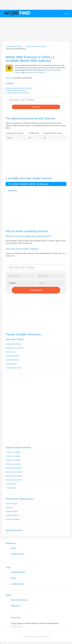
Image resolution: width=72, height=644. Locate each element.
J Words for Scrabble (13, 452)
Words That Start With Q (14, 472)
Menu (67, 13)
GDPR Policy (15, 606)
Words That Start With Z (14, 468)
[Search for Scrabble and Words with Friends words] (36, 100)
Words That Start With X (14, 480)
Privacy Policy (16, 617)
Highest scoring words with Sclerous (19, 88)
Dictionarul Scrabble (13, 519)
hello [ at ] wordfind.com (19, 600)
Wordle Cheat (10, 352)
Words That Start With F (14, 476)
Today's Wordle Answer (14, 368)
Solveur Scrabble (12, 504)
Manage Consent (17, 626)
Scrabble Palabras (12, 515)
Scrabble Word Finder (13, 344)
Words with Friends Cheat (15, 348)
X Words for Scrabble (13, 460)
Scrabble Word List (17, 554)
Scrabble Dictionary (12, 356)
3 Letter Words (11, 488)
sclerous (10, 138)
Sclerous (9, 78)
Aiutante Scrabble (12, 511)
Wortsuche (9, 507)
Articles (13, 548)
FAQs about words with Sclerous (18, 93)
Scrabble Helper (11, 364)
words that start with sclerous (35, 72)
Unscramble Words (12, 360)
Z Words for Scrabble (13, 456)
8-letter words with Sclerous (16, 91)
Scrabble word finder (18, 572)
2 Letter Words (11, 484)
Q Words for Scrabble (13, 464)
